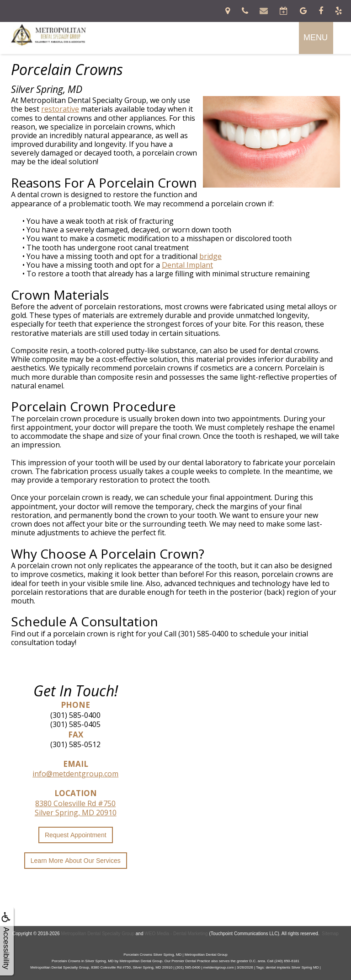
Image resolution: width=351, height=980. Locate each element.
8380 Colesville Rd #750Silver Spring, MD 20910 (76, 808)
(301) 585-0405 (75, 724)
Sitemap (330, 934)
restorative (60, 109)
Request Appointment (76, 835)
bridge (210, 256)
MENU (316, 38)
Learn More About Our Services (76, 861)
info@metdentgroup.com (75, 774)
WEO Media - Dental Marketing (176, 934)
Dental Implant (187, 265)
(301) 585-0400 (75, 715)
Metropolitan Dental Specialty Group (98, 934)
